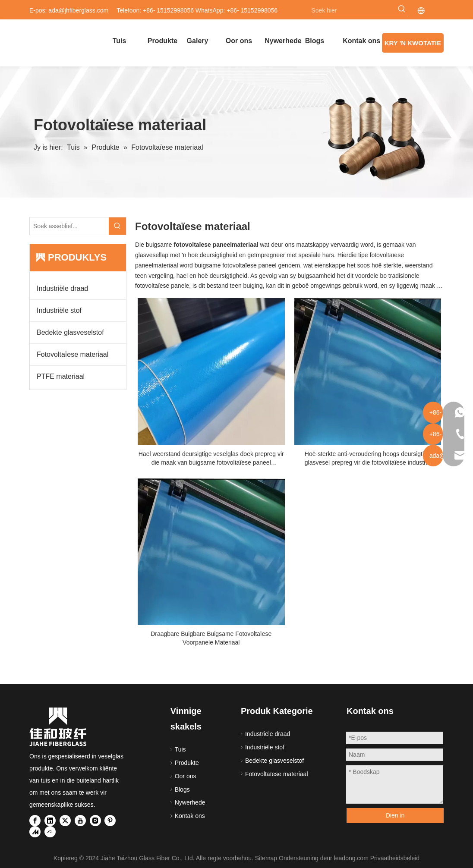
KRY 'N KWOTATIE (413, 43)
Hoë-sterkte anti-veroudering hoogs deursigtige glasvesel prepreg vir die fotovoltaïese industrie (368, 458)
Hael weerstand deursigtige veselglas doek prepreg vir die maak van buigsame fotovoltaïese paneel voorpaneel (211, 459)
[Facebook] (35, 821)
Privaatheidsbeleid (395, 858)
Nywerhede (190, 802)
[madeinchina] (35, 832)
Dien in (395, 815)
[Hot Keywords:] (402, 10)
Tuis (180, 749)
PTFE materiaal (61, 376)
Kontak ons (190, 816)
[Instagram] (95, 821)
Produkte (187, 763)
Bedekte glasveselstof (70, 332)
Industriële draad (62, 288)
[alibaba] (50, 832)
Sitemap (267, 858)
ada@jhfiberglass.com (79, 10)
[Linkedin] (50, 821)
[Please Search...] (69, 226)
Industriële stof (59, 310)
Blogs (182, 789)
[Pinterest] (110, 821)
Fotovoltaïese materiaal (73, 354)
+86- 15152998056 (252, 10)
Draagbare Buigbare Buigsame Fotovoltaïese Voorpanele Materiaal (211, 638)
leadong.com (351, 858)
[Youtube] (80, 821)
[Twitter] (65, 821)
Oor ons (186, 776)
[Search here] (353, 10)
